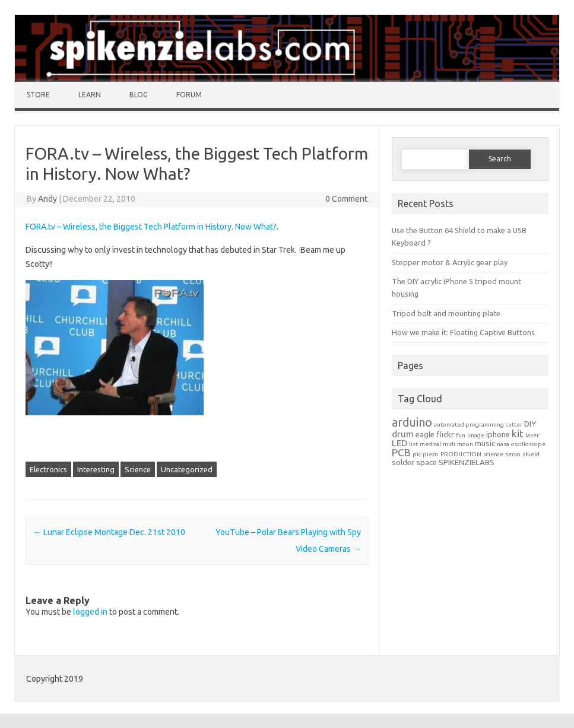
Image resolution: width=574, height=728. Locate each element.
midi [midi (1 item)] (449, 444)
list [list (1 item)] (413, 444)
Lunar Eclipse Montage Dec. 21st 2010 (109, 532)
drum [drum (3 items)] (403, 434)
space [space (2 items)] (426, 462)
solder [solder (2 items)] (403, 462)
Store (38, 95)
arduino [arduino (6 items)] (412, 422)
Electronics (48, 469)
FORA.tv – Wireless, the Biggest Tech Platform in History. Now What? (151, 227)
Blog (139, 95)
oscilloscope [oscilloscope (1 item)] (528, 444)
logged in (90, 612)
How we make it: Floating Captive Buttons (463, 332)
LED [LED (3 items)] (399, 443)
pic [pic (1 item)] (417, 454)
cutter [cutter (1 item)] (514, 425)
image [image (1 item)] (476, 435)
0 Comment (346, 199)
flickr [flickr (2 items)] (445, 435)
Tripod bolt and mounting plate (446, 313)
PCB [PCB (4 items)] (401, 452)
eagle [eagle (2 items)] (425, 435)
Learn (90, 95)
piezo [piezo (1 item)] (431, 454)
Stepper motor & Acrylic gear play (450, 262)
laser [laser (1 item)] (532, 435)
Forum (189, 95)
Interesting (96, 469)
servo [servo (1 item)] (513, 454)
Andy (47, 199)
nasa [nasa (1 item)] (503, 444)
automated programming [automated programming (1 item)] (469, 425)
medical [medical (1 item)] (430, 444)
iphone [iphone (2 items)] (498, 435)
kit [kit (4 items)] (518, 433)
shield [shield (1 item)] (531, 454)
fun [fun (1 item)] (461, 435)
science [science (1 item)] (493, 454)
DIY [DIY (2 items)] (530, 424)
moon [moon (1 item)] (465, 444)
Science (138, 469)
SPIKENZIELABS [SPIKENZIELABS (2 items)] (467, 462)
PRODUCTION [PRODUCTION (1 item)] (461, 454)
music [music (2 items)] (485, 444)
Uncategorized (187, 469)
